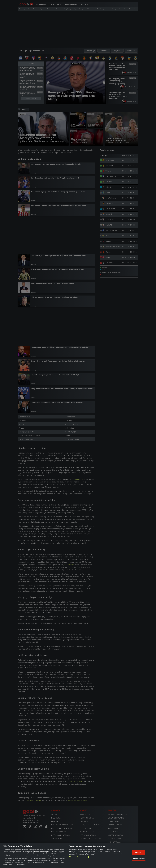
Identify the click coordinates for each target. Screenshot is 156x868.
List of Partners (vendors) (79, 857)
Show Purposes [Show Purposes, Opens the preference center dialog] (139, 858)
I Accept (138, 852)
